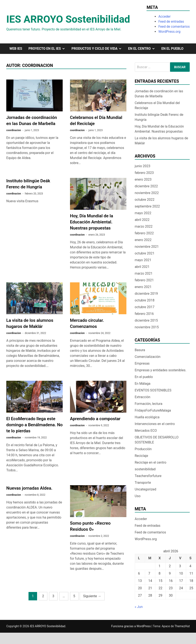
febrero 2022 (144, 233)
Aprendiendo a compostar (95, 419)
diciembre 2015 (146, 320)
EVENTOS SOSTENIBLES (153, 390)
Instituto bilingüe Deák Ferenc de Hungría (159, 117)
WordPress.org (169, 32)
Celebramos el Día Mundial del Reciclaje (157, 105)
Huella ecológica (147, 417)
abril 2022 (142, 220)
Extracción (143, 397)
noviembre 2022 (147, 193)
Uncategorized (146, 489)
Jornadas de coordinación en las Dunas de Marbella (159, 94)
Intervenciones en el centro (155, 424)
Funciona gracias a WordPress (131, 626)
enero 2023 (143, 179)
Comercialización (148, 357)
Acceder (164, 16)
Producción (143, 449)
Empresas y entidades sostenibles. (161, 370)
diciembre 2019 (146, 294)
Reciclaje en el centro (151, 462)
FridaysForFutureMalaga (153, 410)
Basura (140, 350)
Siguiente (92, 596)
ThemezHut (182, 626)
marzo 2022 (144, 226)
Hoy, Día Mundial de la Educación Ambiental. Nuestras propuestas (92, 222)
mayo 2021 (143, 260)
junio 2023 (143, 166)
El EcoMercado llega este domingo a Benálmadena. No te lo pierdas (34, 425)
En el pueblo (172, 49)
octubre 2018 (145, 300)
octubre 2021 (145, 253)
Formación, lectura (149, 404)
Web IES (16, 49)
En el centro (143, 49)
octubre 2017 (145, 307)
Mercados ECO (146, 431)
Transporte (143, 483)
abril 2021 (142, 267)
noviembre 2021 (147, 247)
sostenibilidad (145, 469)
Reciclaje (141, 456)
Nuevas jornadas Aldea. (29, 488)
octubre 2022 (145, 200)
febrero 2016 (144, 314)
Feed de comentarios (174, 27)
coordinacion (14, 130)
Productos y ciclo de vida (98, 49)
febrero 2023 (144, 173)
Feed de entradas (171, 22)
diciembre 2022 (146, 186)
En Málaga (143, 384)
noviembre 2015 (147, 327)
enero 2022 (143, 240)
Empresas (142, 363)
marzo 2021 (144, 273)
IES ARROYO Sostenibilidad (68, 19)
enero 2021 (143, 287)
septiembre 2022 (147, 206)
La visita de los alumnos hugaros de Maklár (162, 141)
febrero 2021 (144, 280)
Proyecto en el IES (48, 49)
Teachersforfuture (148, 476)
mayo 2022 (143, 213)
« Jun (139, 607)
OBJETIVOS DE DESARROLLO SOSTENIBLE (157, 440)
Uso (138, 496)
